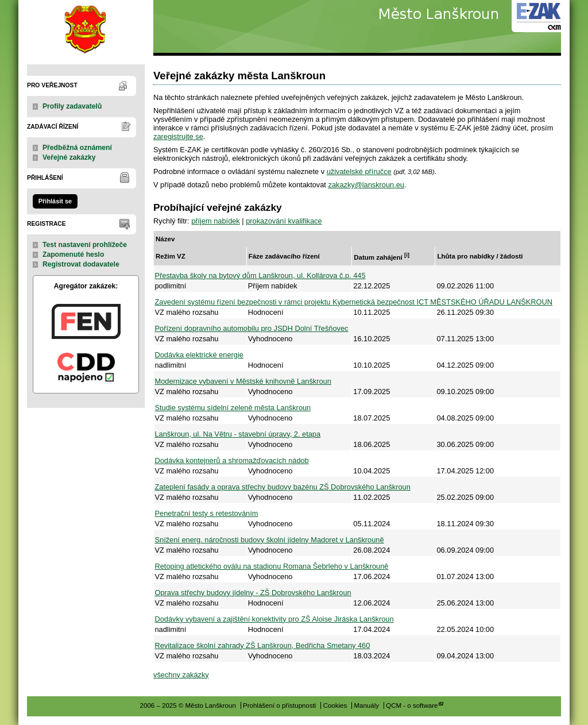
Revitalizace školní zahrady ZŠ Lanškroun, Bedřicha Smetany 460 (263, 645)
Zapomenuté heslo (73, 254)
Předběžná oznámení (77, 148)
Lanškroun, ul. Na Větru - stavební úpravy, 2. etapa (238, 434)
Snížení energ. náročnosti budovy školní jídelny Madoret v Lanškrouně (270, 540)
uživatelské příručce (359, 171)
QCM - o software (412, 705)
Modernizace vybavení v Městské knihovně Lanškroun (243, 381)
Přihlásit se (55, 201)
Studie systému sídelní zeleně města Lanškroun (233, 408)
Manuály (366, 705)
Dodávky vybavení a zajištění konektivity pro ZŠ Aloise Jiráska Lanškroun (274, 619)
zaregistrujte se (178, 136)
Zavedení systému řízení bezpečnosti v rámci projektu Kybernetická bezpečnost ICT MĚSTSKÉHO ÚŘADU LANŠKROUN (354, 302)
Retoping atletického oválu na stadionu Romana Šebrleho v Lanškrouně (272, 566)
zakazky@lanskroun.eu (366, 185)
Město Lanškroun (86, 28)
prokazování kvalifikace (284, 221)
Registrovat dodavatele (81, 264)
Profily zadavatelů (72, 106)
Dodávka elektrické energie (199, 355)
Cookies (335, 705)
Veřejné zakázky (69, 157)
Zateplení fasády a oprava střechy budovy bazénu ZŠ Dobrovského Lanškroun (283, 487)
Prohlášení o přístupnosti (279, 705)
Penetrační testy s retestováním (207, 513)
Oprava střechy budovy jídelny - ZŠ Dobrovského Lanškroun (253, 593)
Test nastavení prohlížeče (85, 245)
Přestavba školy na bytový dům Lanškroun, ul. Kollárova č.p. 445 (260, 275)
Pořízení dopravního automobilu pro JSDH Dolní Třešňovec (252, 328)
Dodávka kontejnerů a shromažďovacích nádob (232, 460)
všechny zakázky (181, 675)
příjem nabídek (216, 221)
